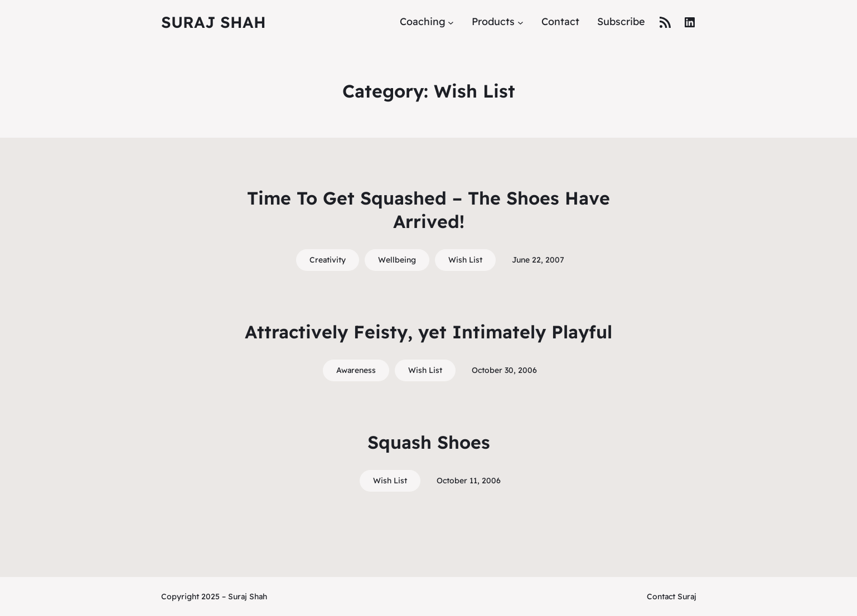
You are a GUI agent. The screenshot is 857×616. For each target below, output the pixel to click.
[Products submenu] (521, 22)
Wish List (465, 260)
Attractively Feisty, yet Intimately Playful (428, 332)
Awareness (356, 370)
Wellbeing (397, 260)
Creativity (328, 260)
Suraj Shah (214, 22)
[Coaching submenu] (451, 22)
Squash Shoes (429, 442)
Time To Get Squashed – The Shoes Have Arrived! (428, 210)
